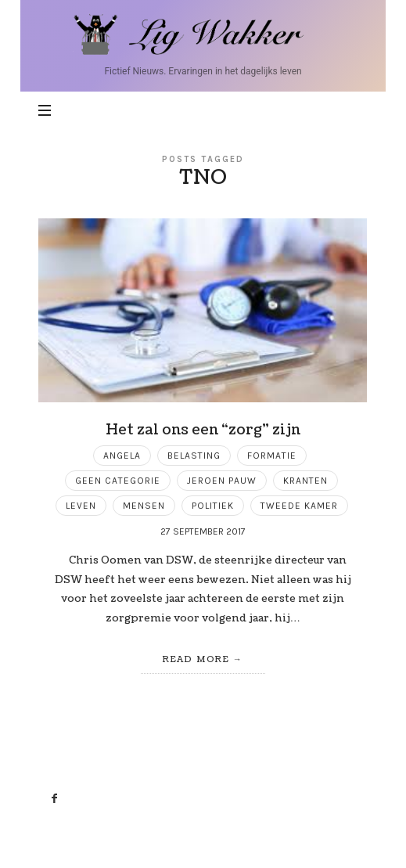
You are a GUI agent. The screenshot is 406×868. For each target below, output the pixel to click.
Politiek (213, 506)
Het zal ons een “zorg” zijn (203, 430)
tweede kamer (299, 506)
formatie (272, 456)
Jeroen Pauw (222, 481)
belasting (194, 456)
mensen (144, 506)
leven (81, 506)
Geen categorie (118, 481)
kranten (305, 481)
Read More (196, 659)
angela (122, 456)
